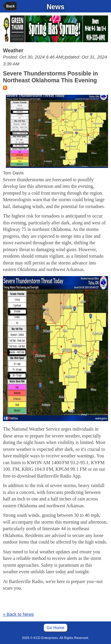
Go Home (56, 628)
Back (11, 6)
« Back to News (18, 614)
